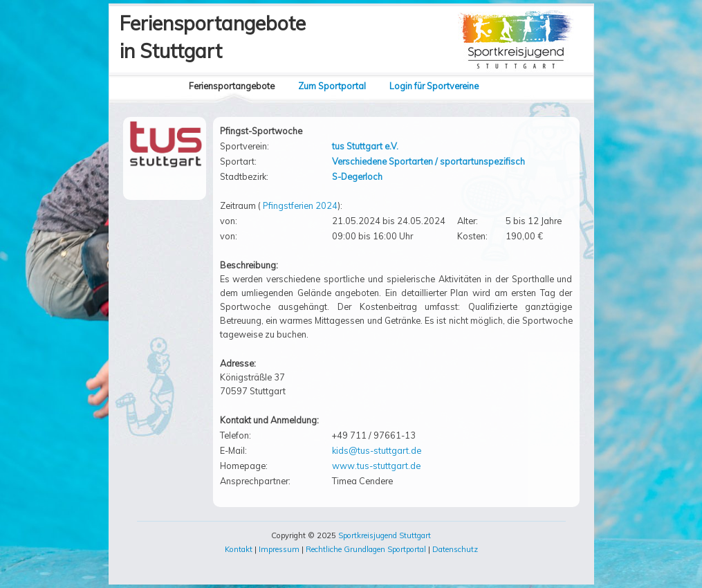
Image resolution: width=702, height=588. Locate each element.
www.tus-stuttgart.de (376, 466)
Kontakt (239, 549)
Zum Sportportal (332, 86)
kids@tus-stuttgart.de (377, 450)
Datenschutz (455, 549)
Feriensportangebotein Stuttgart (213, 37)
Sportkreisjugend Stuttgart (385, 535)
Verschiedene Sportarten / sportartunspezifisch (428, 161)
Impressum (279, 549)
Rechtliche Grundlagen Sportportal (366, 549)
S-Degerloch (357, 176)
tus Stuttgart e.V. (365, 146)
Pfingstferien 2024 (300, 205)
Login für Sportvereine (434, 86)
